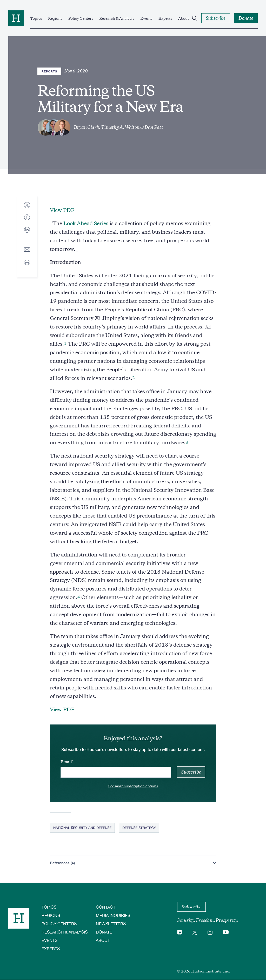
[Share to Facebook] (27, 218)
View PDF (62, 210)
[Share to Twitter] (27, 206)
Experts (165, 18)
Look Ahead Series (86, 223)
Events (146, 18)
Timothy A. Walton (120, 127)
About (184, 18)
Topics (36, 18)
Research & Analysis (117, 18)
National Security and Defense (82, 828)
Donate (104, 932)
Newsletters (111, 924)
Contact (106, 907)
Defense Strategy (139, 828)
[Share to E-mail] (27, 250)
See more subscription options (133, 786)
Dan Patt (154, 127)
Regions (55, 18)
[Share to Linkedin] (27, 234)
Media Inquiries (113, 915)
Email (66, 762)
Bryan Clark (86, 127)
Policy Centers (81, 18)
